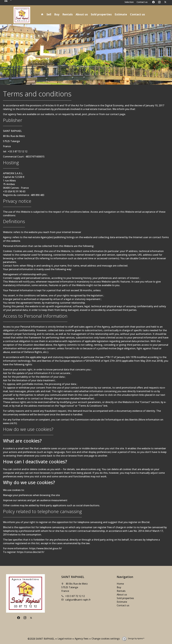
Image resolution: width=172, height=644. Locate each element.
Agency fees (82, 639)
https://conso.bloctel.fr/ (31, 552)
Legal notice (65, 639)
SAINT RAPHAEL (73, 577)
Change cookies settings (106, 639)
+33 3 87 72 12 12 (75, 596)
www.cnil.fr (10, 423)
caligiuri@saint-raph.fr (78, 600)
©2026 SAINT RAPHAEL (41, 639)
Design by (136, 638)
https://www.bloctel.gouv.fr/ (45, 548)
